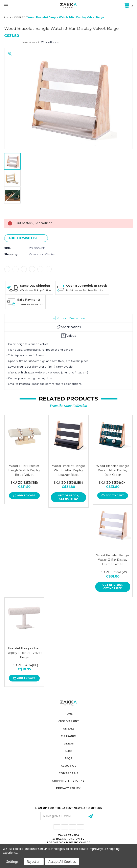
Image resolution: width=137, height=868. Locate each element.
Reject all (34, 862)
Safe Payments (29, 300)
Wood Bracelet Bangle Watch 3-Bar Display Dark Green (113, 470)
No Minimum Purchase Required (85, 290)
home (69, 714)
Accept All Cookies (62, 862)
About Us (68, 766)
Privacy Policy (68, 788)
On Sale (69, 729)
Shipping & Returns (68, 781)
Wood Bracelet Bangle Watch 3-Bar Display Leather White (113, 560)
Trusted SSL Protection (30, 304)
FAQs (68, 758)
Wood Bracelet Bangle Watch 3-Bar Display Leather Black (68, 470)
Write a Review (50, 42)
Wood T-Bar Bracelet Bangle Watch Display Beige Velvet (24, 470)
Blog (68, 751)
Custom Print (69, 721)
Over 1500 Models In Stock (87, 286)
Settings (12, 862)
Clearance (69, 736)
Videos (69, 744)
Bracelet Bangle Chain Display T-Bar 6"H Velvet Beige (24, 653)
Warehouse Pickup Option (35, 290)
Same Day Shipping (35, 286)
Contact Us (68, 773)
